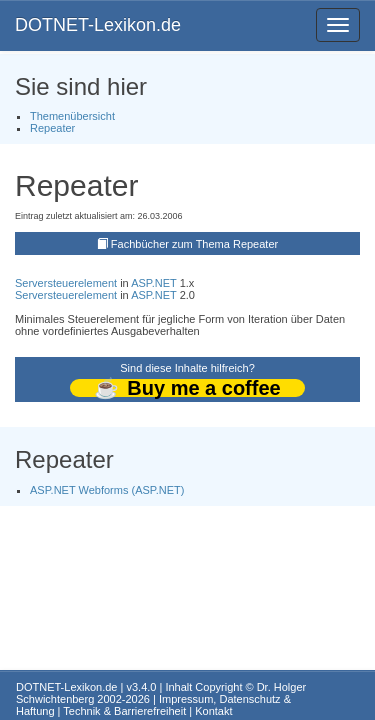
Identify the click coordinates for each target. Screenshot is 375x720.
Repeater (52, 128)
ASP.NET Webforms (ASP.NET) (107, 490)
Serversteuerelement (66, 283)
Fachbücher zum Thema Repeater (194, 244)
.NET (164, 283)
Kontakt (213, 711)
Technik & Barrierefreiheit (124, 711)
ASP (141, 283)
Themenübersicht (72, 116)
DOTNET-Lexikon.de (98, 25)
